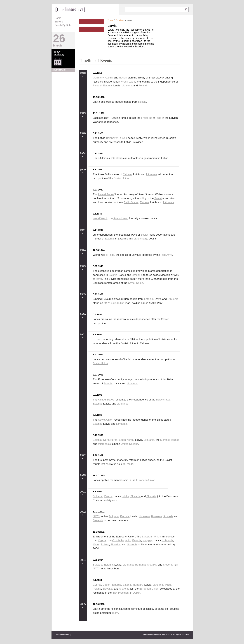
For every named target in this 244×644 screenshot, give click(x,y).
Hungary (147, 540)
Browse (59, 22)
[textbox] (154, 10)
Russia (123, 78)
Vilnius (112, 303)
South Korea (126, 440)
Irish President (121, 593)
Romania (156, 516)
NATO (96, 516)
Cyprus (108, 496)
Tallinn (121, 303)
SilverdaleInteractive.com (154, 635)
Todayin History (59, 53)
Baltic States (131, 202)
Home (58, 18)
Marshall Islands (170, 440)
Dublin (137, 593)
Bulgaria (98, 496)
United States (106, 194)
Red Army (166, 255)
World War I (128, 82)
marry (116, 613)
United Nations (129, 444)
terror (99, 279)
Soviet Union (121, 178)
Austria (109, 78)
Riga (158, 118)
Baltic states (163, 400)
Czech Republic (122, 540)
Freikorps (147, 118)
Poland (143, 86)
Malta (126, 496)
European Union (146, 480)
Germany (98, 78)
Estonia (107, 86)
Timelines (120, 20)
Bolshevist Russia (117, 138)
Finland (97, 86)
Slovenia (135, 496)
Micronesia (104, 444)
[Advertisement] (63, 92)
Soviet (158, 198)
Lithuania (127, 86)
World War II (100, 218)
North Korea (110, 440)
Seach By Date (63, 25)
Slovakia (151, 496)
